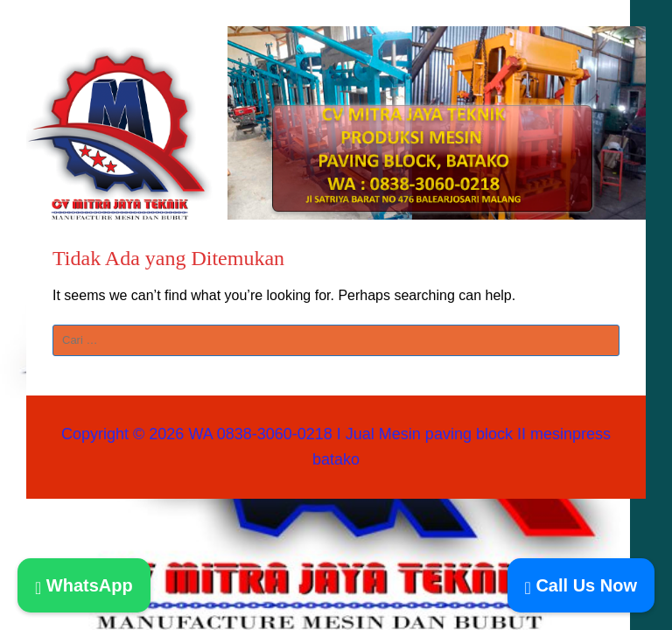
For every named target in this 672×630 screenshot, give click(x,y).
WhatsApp (84, 585)
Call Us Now (581, 585)
